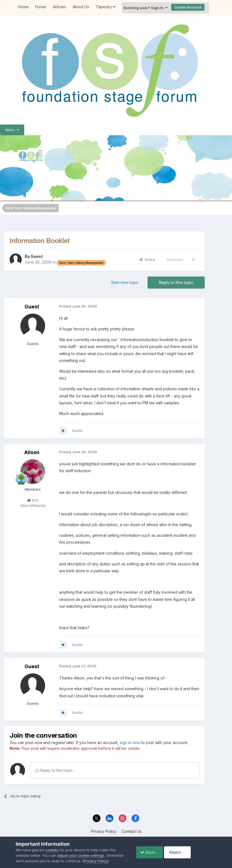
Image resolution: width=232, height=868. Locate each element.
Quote (77, 430)
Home (23, 7)
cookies (52, 845)
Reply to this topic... (55, 770)
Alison (32, 452)
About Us (81, 7)
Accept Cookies (152, 849)
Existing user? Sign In (146, 8)
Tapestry (106, 7)
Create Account (188, 7)
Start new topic (125, 282)
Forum (41, 7)
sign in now (130, 743)
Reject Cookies (196, 849)
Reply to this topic (176, 282)
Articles (59, 7)
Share (147, 259)
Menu (12, 130)
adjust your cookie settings (81, 850)
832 (33, 500)
